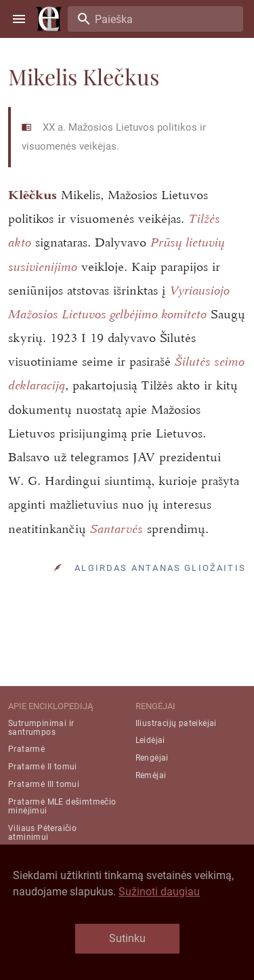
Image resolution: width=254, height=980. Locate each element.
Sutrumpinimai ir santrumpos (41, 728)
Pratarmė (26, 749)
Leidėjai (150, 740)
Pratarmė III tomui (44, 784)
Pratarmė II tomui (43, 767)
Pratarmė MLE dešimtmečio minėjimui (62, 806)
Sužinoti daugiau (159, 892)
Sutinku (127, 938)
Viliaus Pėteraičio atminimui (42, 833)
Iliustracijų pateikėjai (176, 723)
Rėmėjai (151, 775)
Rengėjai (152, 758)
